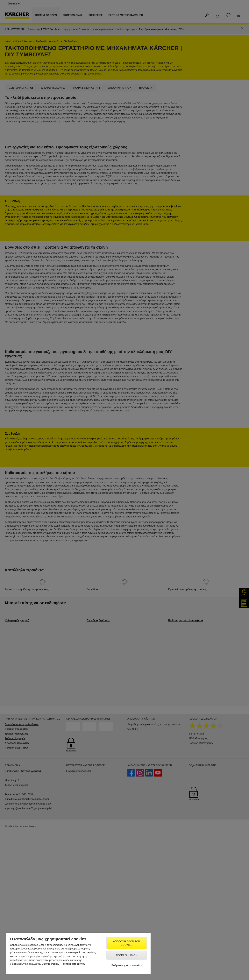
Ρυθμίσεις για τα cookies (127, 965)
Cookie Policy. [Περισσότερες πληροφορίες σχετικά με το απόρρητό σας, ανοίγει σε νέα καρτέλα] (51, 964)
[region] (78, 953)
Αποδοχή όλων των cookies (127, 943)
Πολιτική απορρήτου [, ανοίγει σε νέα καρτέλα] (73, 964)
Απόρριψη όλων (126, 955)
